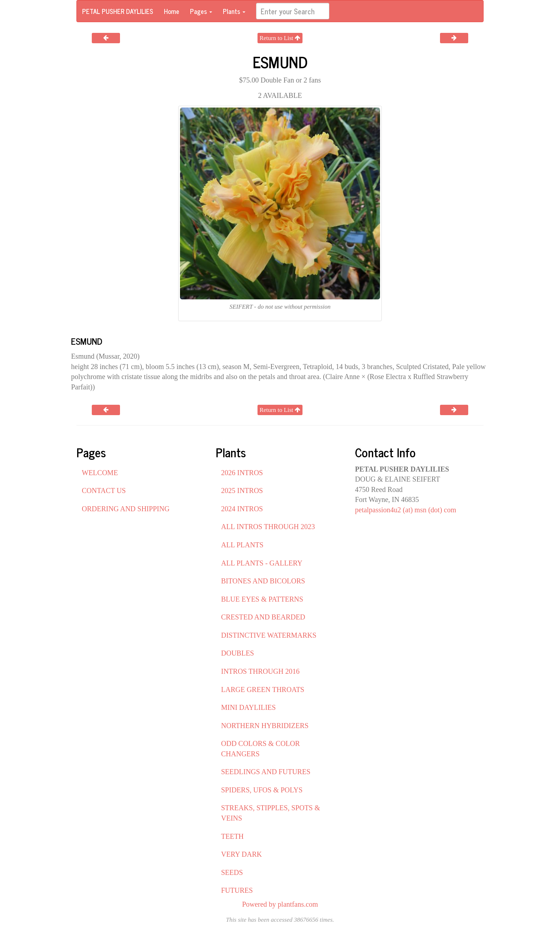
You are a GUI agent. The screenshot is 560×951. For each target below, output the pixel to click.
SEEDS (232, 872)
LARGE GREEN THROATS (263, 689)
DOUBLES (237, 653)
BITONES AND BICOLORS (263, 581)
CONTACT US (104, 491)
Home (172, 11)
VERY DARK (241, 854)
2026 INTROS (242, 473)
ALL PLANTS (242, 545)
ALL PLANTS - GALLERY (262, 563)
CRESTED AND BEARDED (263, 617)
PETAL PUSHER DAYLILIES (118, 11)
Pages (201, 11)
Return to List (280, 38)
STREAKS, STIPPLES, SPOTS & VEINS (271, 813)
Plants (234, 11)
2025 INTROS (242, 491)
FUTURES (237, 890)
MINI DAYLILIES (248, 707)
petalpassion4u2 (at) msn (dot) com (406, 510)
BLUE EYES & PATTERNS (262, 599)
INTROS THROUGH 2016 (260, 671)
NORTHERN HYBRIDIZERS (265, 726)
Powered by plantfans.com (280, 904)
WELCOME (100, 473)
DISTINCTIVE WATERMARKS (269, 635)
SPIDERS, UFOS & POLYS (262, 790)
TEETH (232, 836)
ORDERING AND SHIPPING (126, 509)
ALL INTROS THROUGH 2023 (268, 527)
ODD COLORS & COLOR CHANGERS (261, 749)
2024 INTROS (242, 509)
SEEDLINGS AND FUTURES (266, 772)
